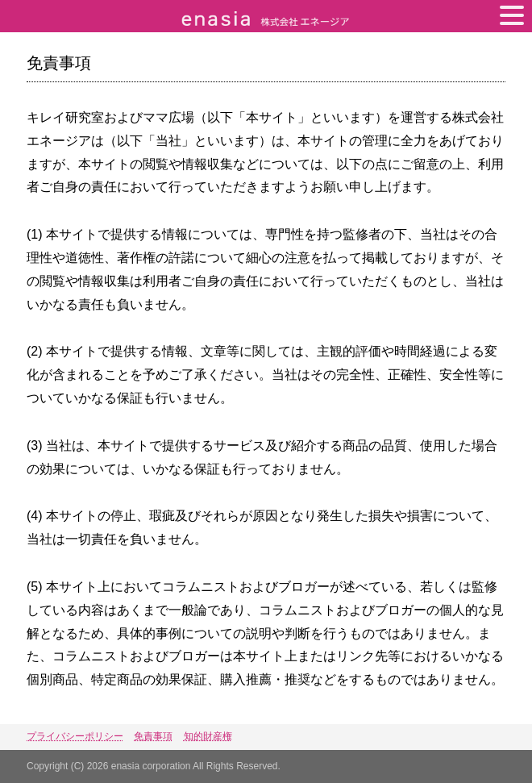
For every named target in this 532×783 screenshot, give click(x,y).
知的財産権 (208, 736)
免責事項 (153, 736)
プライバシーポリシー (75, 736)
